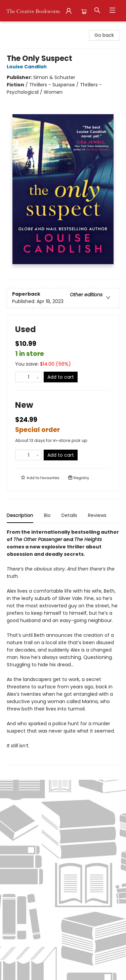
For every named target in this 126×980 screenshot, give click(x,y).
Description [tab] (20, 515)
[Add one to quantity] (37, 377)
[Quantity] (29, 377)
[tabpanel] (63, 647)
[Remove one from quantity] (20, 377)
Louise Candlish (28, 67)
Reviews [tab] (97, 515)
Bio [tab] (47, 515)
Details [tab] (69, 515)
